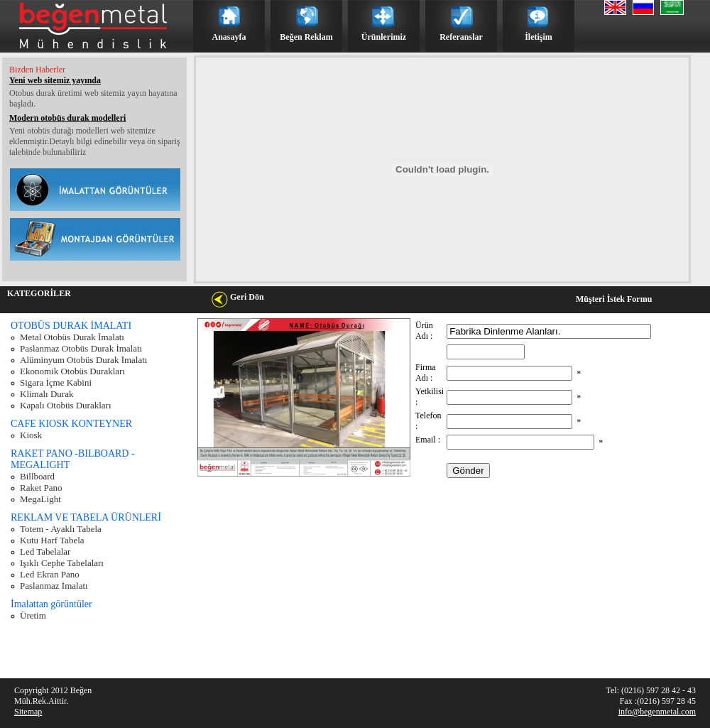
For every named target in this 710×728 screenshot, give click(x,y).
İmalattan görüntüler (51, 604)
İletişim (539, 37)
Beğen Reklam (306, 37)
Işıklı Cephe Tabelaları (62, 563)
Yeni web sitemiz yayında (55, 80)
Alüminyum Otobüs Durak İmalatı (83, 360)
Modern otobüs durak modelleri (67, 118)
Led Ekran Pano (50, 574)
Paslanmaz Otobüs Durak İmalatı (81, 348)
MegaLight (40, 499)
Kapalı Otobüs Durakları (66, 405)
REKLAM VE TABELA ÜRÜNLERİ (86, 517)
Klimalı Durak (47, 394)
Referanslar (461, 37)
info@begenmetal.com (657, 712)
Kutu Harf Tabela (52, 540)
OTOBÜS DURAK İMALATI (71, 326)
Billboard (37, 476)
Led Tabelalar (45, 552)
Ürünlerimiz (384, 37)
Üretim (33, 615)
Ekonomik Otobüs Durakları (72, 371)
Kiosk (31, 435)
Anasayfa (229, 37)
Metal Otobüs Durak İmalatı (72, 337)
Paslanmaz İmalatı (54, 586)
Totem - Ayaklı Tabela (61, 529)
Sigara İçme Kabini (56, 382)
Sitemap (28, 712)
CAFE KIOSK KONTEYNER (71, 424)
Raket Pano (41, 488)
